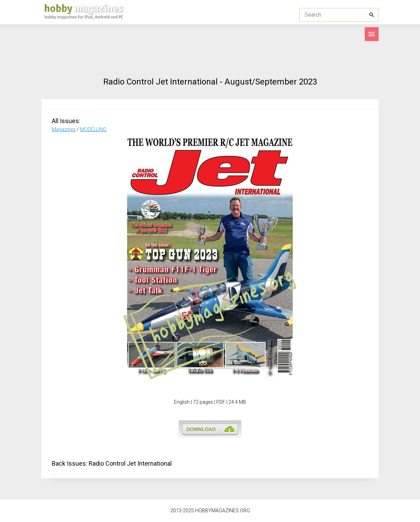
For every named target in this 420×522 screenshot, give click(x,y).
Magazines (64, 129)
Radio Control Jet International (130, 463)
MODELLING (93, 129)
